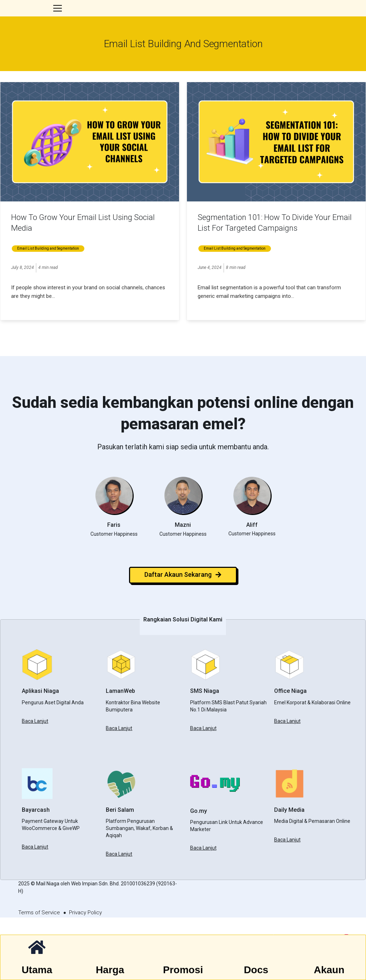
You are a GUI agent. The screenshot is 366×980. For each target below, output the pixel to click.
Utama (37, 970)
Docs (256, 970)
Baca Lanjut (35, 739)
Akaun (330, 970)
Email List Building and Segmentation (48, 266)
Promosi (183, 970)
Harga (110, 970)
